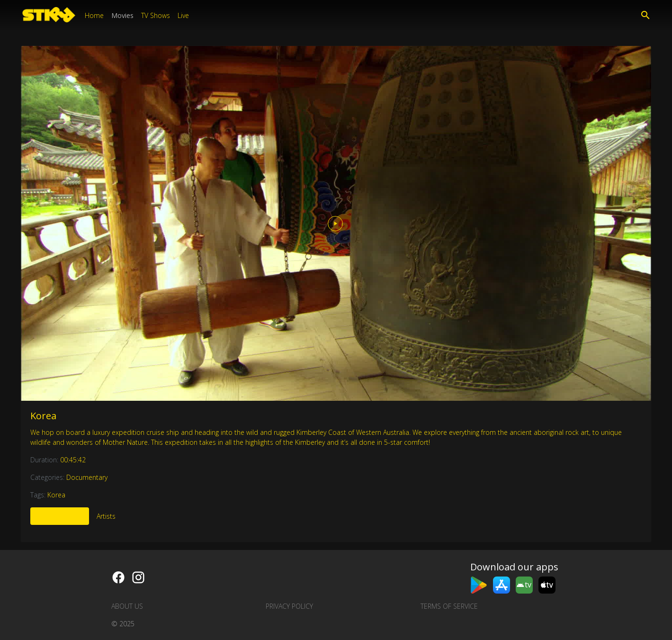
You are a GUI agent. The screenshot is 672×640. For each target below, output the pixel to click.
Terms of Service (449, 606)
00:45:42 (73, 460)
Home (94, 15)
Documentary (87, 477)
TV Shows (156, 15)
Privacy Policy (289, 606)
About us (127, 606)
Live (183, 15)
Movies (122, 15)
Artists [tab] (106, 516)
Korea (43, 416)
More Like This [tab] (60, 516)
